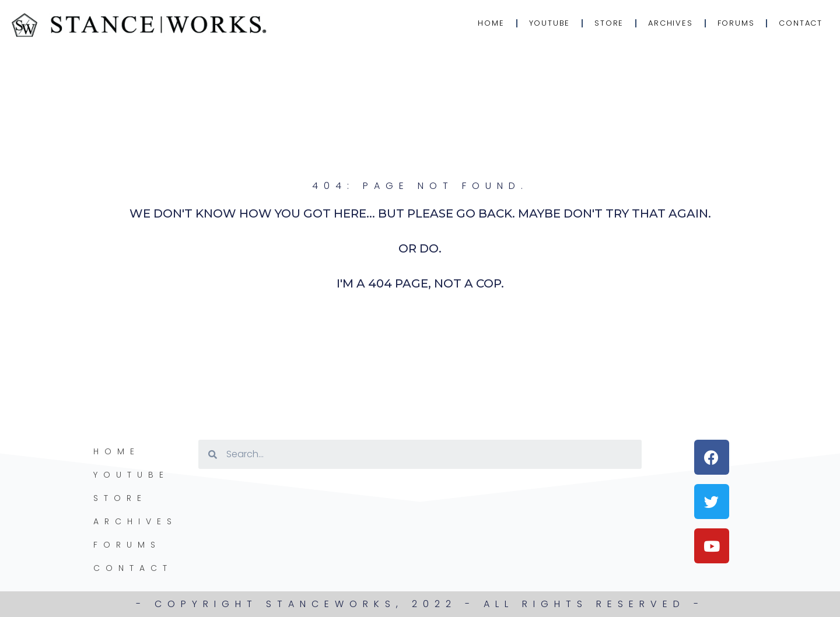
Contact (801, 23)
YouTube (550, 23)
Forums (736, 23)
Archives (670, 23)
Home (491, 23)
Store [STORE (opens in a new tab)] (609, 23)
